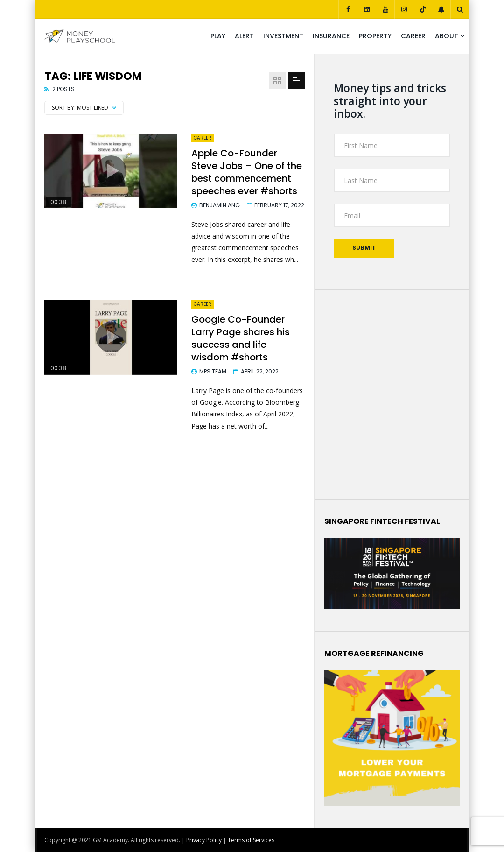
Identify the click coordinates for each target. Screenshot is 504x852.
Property (375, 36)
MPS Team (213, 371)
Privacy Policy (204, 840)
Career (413, 36)
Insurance (331, 36)
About (447, 36)
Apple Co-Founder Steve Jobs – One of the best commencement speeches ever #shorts (247, 172)
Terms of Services (251, 840)
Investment (283, 36)
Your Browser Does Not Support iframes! (392, 402)
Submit (364, 248)
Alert (244, 36)
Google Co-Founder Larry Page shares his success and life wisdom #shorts (241, 338)
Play (218, 36)
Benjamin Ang (220, 205)
